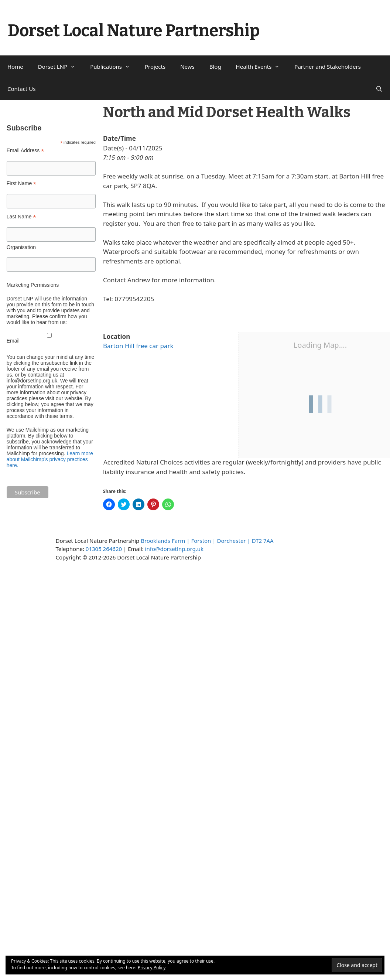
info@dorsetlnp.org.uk (174, 549)
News (187, 67)
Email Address (25, 151)
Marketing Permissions (33, 285)
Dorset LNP (61, 67)
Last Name (21, 217)
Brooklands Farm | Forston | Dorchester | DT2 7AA (207, 541)
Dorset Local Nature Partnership (134, 31)
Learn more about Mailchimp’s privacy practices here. (50, 459)
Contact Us (21, 89)
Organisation (21, 247)
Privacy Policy (152, 968)
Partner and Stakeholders (328, 67)
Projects (155, 67)
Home (15, 67)
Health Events (262, 67)
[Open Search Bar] (379, 89)
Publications (114, 67)
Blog (215, 67)
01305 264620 (104, 549)
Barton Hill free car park (138, 346)
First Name (22, 183)
